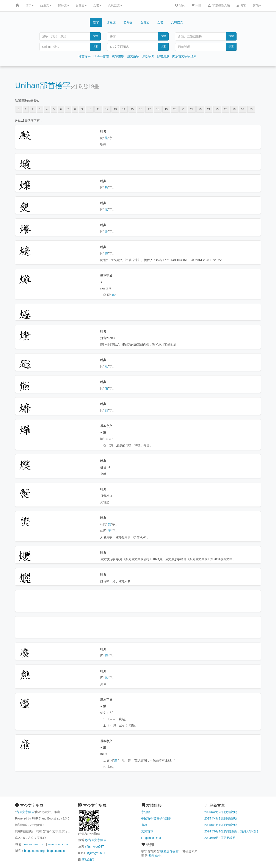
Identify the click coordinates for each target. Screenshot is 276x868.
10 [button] (90, 109)
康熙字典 (148, 56)
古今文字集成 (25, 812)
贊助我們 (88, 859)
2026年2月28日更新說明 (221, 812)
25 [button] (217, 109)
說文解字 (133, 56)
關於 (180, 5)
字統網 (146, 812)
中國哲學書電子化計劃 (156, 818)
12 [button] (107, 109)
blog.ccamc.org (34, 851)
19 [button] (166, 109)
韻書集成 (163, 56)
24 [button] (209, 109)
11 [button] (98, 109)
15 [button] (132, 109)
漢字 (30, 5)
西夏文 (46, 5)
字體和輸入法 (219, 5)
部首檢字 (85, 56)
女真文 (81, 5)
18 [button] (158, 109)
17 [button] (149, 109)
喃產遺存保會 (169, 851)
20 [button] (175, 109)
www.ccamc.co (58, 844)
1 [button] (26, 109)
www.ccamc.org (35, 844)
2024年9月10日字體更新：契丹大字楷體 (231, 831)
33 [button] (251, 109)
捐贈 (196, 5)
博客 (241, 5)
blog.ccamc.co (57, 851)
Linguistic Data (151, 838)
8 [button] (75, 109)
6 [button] (61, 109)
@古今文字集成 (96, 840)
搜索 (95, 36)
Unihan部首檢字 (43, 85)
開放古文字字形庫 (184, 56)
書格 (144, 825)
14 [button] (124, 109)
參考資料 (154, 856)
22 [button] (192, 109)
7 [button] (68, 109)
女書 (97, 5)
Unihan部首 (101, 56)
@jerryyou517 (94, 846)
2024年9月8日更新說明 (220, 838)
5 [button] (54, 109)
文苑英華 (147, 831)
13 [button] (115, 109)
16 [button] (141, 109)
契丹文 (63, 5)
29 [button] (234, 109)
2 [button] (33, 109)
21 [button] (183, 109)
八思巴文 (115, 5)
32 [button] (242, 109)
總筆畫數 (118, 56)
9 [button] (82, 109)
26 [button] (226, 109)
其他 (257, 5)
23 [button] (200, 109)
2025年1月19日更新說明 (221, 825)
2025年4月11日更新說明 (221, 818)
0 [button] (19, 109)
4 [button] (47, 109)
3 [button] (40, 109)
